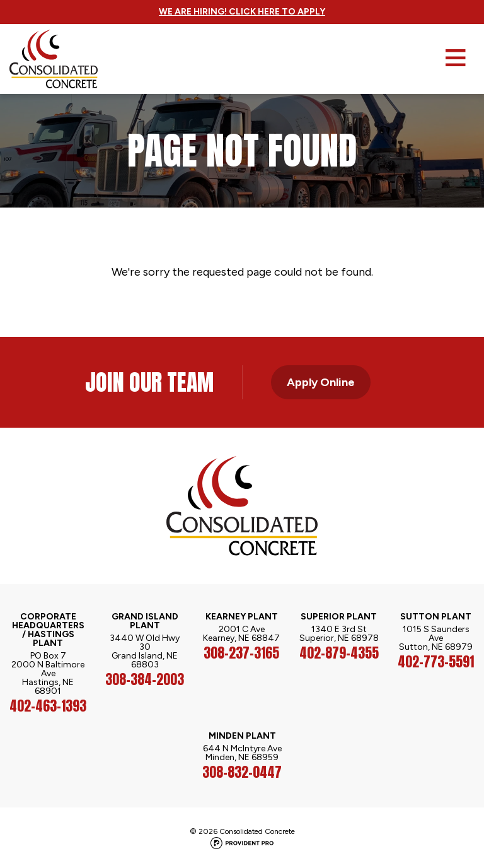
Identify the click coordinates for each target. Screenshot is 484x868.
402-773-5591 (436, 662)
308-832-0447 (242, 772)
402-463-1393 (48, 706)
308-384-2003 (145, 679)
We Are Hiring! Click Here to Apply (242, 12)
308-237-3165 (241, 653)
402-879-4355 (339, 653)
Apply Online (321, 382)
